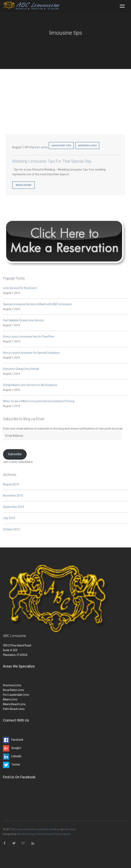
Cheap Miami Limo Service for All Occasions (30, 385)
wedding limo (87, 145)
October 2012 (11, 529)
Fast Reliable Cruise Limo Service (23, 320)
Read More (24, 185)
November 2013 (13, 496)
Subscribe (15, 454)
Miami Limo (10, 699)
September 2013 (13, 507)
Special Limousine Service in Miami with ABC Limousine (37, 304)
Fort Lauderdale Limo (16, 695)
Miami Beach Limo (14, 704)
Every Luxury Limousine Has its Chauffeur (29, 337)
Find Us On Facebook (19, 777)
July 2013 (9, 518)
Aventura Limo (12, 685)
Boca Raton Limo (13, 690)
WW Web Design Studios (30, 834)
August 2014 (11, 484)
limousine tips (61, 145)
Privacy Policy (53, 834)
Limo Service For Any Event (20, 288)
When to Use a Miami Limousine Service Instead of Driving (39, 401)
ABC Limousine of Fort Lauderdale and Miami (36, 829)
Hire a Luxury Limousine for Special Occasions (31, 353)
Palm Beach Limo (14, 709)
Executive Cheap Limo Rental (21, 369)
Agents (67, 834)
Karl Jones (42, 147)
